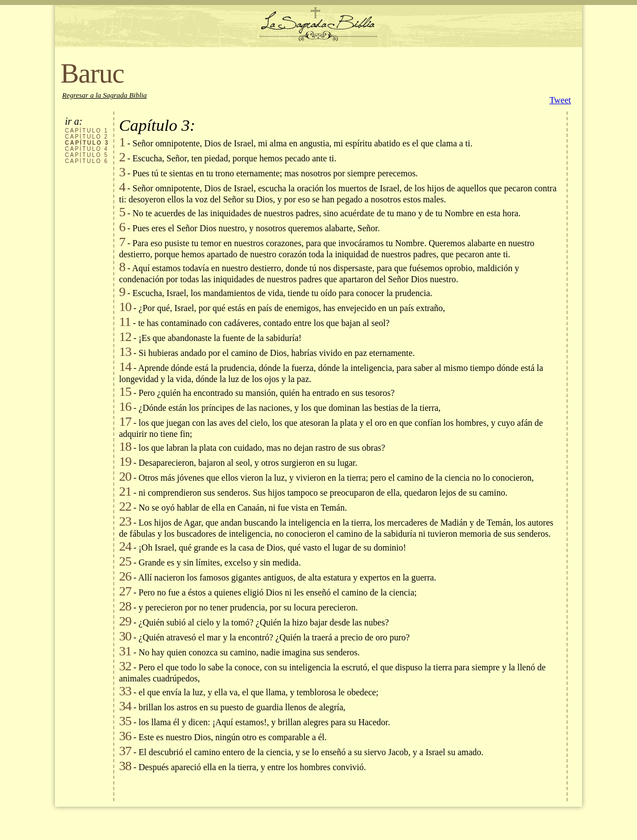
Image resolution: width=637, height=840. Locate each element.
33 (125, 691)
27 (125, 591)
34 (125, 706)
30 (125, 636)
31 (125, 651)
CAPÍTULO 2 (87, 137)
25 (125, 561)
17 (125, 421)
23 (125, 521)
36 (125, 736)
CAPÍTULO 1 (87, 131)
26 (125, 576)
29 (125, 621)
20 (125, 476)
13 (125, 352)
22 (125, 506)
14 (125, 366)
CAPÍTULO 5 (87, 155)
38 (125, 766)
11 (125, 322)
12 (125, 337)
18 (125, 446)
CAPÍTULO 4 (87, 149)
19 (125, 461)
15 (125, 391)
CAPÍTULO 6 (87, 161)
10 (125, 307)
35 (125, 721)
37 (125, 751)
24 (125, 546)
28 (125, 606)
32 (125, 666)
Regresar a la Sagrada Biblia (105, 95)
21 (125, 491)
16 (125, 406)
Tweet (560, 100)
